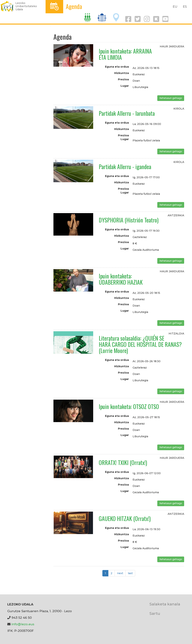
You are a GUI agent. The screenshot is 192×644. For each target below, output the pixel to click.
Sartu (155, 613)
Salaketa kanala (165, 604)
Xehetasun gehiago (171, 98)
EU (175, 7)
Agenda (74, 6)
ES (185, 7)
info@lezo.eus (23, 624)
